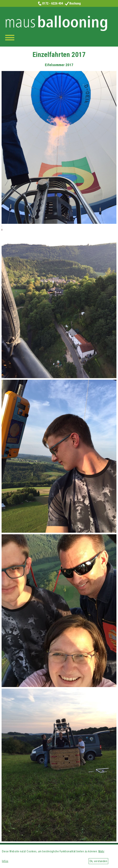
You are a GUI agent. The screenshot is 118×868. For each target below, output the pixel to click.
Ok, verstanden (98, 861)
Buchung (73, 3)
